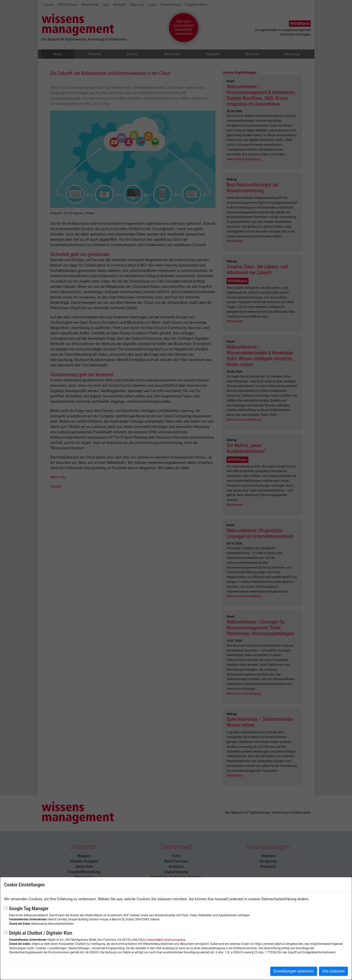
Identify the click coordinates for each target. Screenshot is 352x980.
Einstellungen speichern (294, 971)
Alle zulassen (333, 971)
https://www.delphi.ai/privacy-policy (162, 940)
